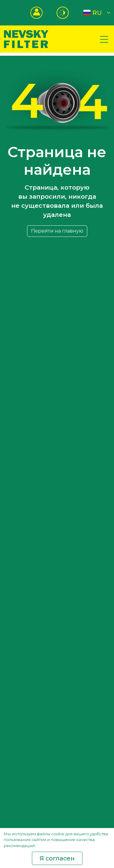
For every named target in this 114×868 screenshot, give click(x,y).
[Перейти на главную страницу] (26, 39)
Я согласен (57, 858)
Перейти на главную (57, 231)
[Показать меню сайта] (104, 39)
